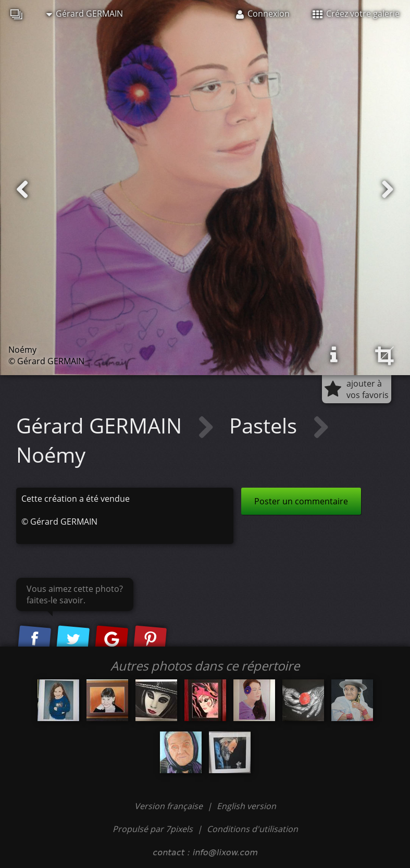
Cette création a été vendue (76, 499)
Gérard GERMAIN (85, 14)
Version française (170, 806)
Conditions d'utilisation (252, 829)
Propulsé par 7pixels (153, 829)
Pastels (266, 425)
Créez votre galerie (356, 14)
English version (246, 806)
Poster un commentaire (301, 501)
